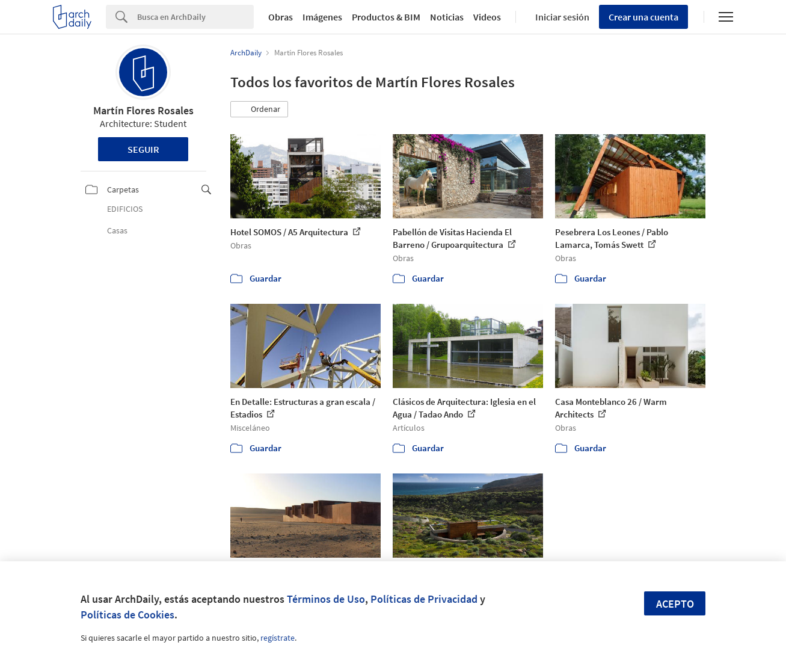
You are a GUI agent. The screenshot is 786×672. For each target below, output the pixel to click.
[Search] (195, 17)
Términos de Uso (326, 599)
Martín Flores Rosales (143, 110)
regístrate (278, 638)
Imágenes (322, 17)
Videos (487, 17)
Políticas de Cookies (127, 615)
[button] (259, 109)
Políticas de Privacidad (424, 599)
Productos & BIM (386, 17)
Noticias (447, 17)
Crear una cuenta (643, 17)
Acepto (675, 604)
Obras (281, 17)
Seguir (143, 149)
